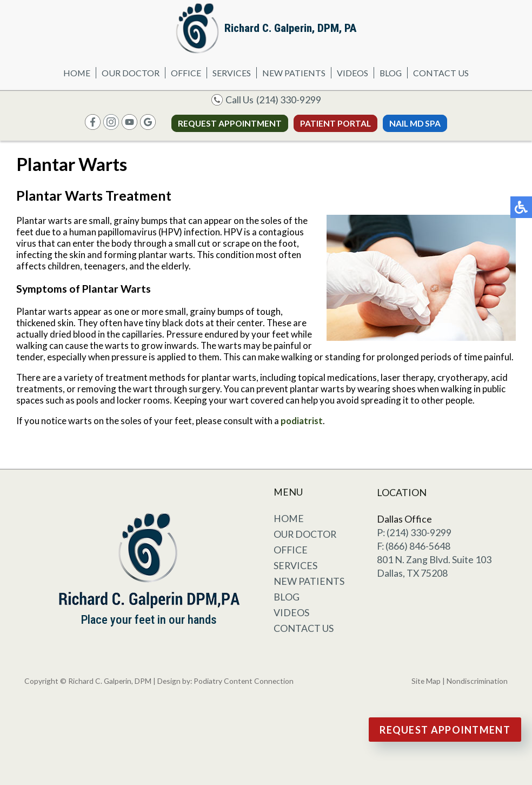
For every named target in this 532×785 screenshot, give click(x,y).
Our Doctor (131, 73)
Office (186, 73)
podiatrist (302, 421)
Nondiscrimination (477, 681)
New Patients (294, 73)
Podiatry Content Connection (244, 681)
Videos (353, 73)
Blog (391, 73)
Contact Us (441, 73)
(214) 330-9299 (289, 100)
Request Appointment (230, 123)
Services (232, 73)
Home (77, 73)
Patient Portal (335, 123)
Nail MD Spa (415, 123)
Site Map (426, 681)
